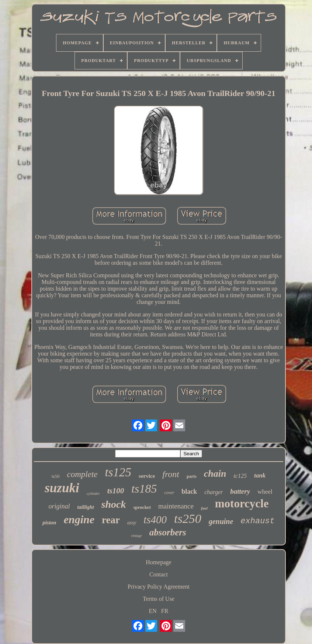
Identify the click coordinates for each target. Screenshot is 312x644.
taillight (86, 507)
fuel (204, 508)
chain (215, 474)
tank (260, 475)
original (59, 506)
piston (49, 523)
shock (114, 504)
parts (192, 476)
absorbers (168, 532)
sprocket (142, 507)
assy (132, 523)
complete (82, 474)
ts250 (188, 519)
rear (111, 520)
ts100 (116, 491)
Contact (159, 574)
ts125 (118, 472)
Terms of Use (159, 599)
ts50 (56, 476)
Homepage (158, 562)
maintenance (176, 506)
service (147, 476)
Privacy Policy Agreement (159, 587)
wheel (265, 492)
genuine (221, 521)
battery (240, 491)
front (171, 474)
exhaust (257, 521)
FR (165, 611)
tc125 (240, 476)
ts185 (144, 489)
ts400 (155, 520)
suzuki (62, 488)
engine (79, 519)
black (189, 491)
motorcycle (242, 503)
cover (169, 493)
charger (214, 492)
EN (153, 611)
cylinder (93, 493)
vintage (136, 536)
